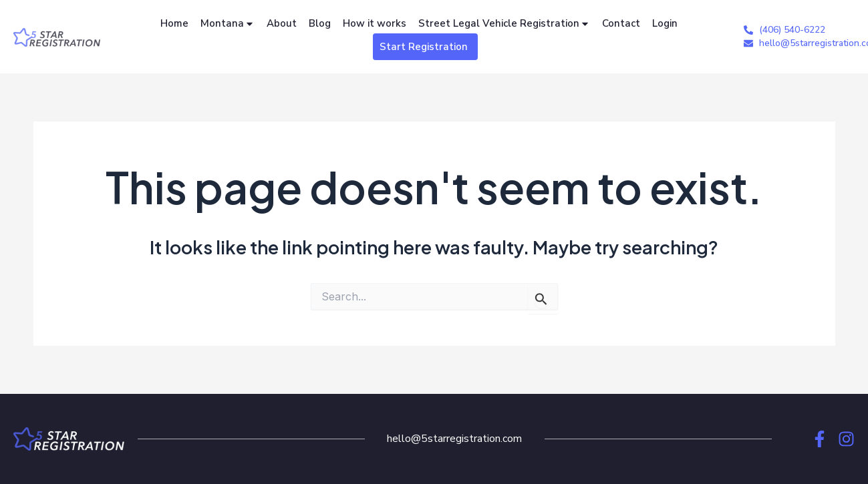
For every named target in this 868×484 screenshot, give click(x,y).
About (282, 23)
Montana (228, 23)
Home (174, 23)
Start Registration (424, 47)
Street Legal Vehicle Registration (504, 23)
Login (665, 23)
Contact (621, 23)
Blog (320, 23)
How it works (375, 23)
